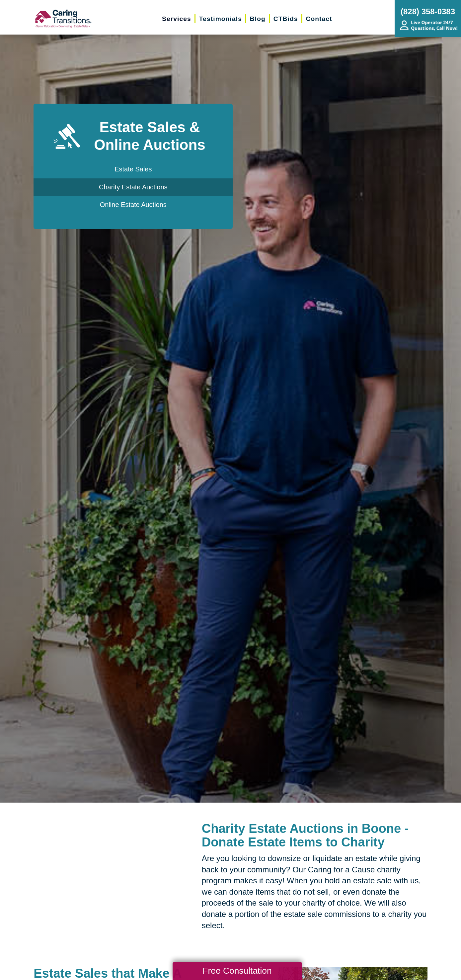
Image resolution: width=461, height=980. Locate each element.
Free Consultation (237, 971)
